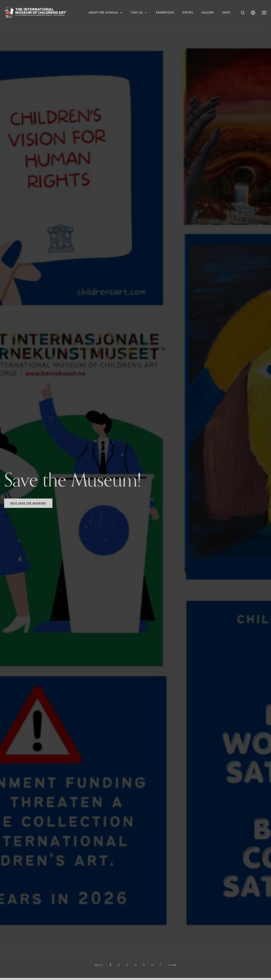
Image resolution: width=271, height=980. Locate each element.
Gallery (208, 13)
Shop (226, 13)
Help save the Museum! (28, 503)
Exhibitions (165, 13)
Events (188, 13)
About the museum (106, 13)
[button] (99, 965)
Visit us (139, 13)
